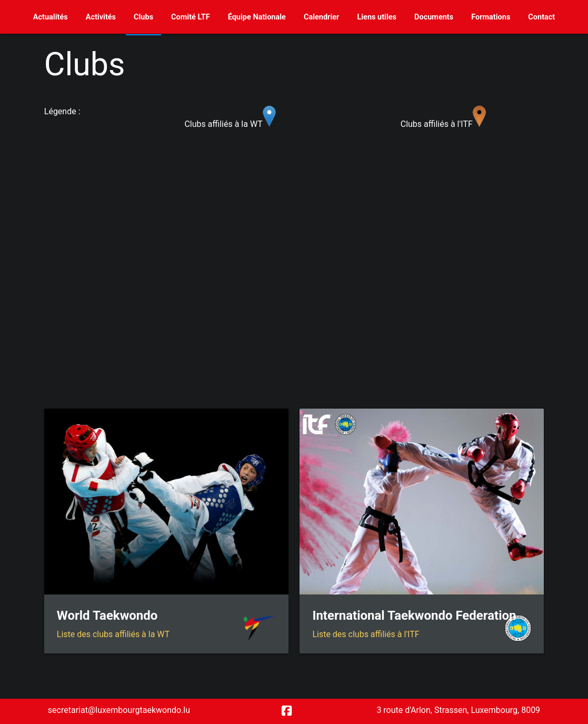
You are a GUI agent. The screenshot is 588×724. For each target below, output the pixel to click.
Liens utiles (377, 17)
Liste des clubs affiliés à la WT (113, 634)
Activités (101, 17)
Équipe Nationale (257, 17)
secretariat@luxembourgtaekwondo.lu (119, 710)
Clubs (143, 17)
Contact (541, 17)
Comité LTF (191, 17)
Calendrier (322, 17)
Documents (434, 17)
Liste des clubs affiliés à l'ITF (366, 634)
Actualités (51, 17)
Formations (491, 17)
